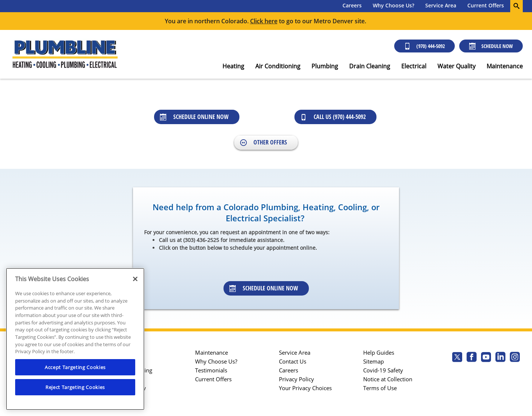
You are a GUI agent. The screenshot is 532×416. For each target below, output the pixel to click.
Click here (264, 21)
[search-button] (516, 6)
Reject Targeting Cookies (75, 387)
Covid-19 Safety (383, 370)
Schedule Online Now (264, 288)
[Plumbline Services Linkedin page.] (500, 358)
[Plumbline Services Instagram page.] (515, 358)
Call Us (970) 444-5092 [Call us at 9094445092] (333, 117)
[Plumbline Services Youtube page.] (486, 358)
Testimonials (211, 370)
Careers (352, 5)
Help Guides (379, 352)
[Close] (135, 279)
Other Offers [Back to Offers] (264, 142)
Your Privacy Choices (305, 388)
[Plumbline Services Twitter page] (457, 358)
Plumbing (325, 66)
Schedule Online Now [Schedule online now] (194, 117)
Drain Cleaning (370, 66)
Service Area (441, 5)
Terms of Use (380, 388)
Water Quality (456, 66)
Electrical (414, 66)
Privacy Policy (296, 379)
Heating (233, 66)
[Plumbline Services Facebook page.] (472, 358)
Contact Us (293, 361)
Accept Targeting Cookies (75, 367)
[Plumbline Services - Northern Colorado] (65, 54)
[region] (75, 339)
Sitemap (374, 361)
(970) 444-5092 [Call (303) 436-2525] (424, 46)
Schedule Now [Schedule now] (491, 46)
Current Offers (486, 5)
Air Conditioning (278, 66)
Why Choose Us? (393, 5)
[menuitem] (352, 6)
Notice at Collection (388, 379)
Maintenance (505, 66)
